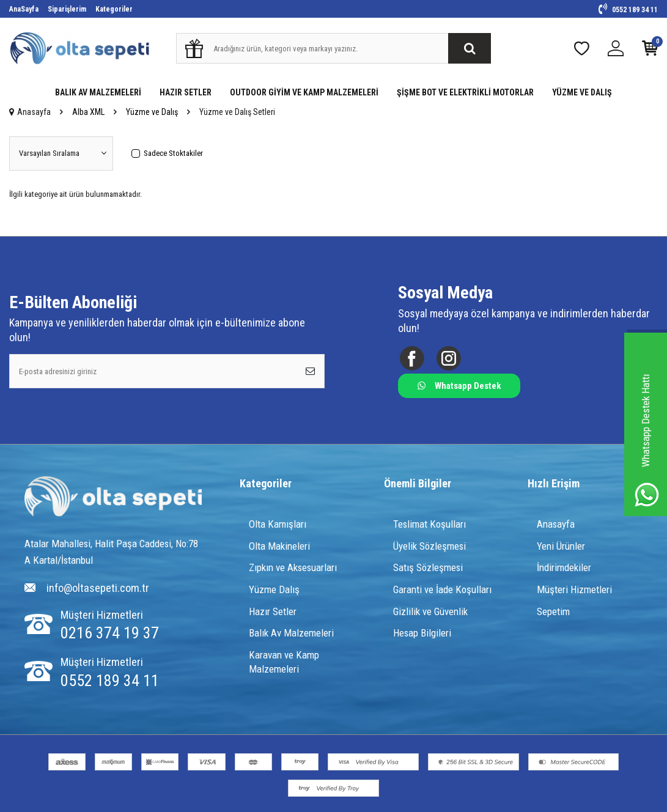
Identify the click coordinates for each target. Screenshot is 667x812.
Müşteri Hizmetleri (574, 589)
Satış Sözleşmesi (428, 568)
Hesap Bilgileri (422, 633)
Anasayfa (30, 112)
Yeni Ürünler (561, 546)
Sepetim (553, 611)
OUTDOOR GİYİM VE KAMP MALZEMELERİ (304, 92)
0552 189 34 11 (628, 10)
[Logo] (113, 498)
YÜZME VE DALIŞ (582, 92)
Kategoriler (114, 9)
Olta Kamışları (278, 524)
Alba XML (88, 112)
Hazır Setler (273, 611)
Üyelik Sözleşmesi (429, 546)
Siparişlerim (67, 9)
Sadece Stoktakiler (167, 153)
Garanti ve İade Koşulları (442, 589)
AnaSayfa (24, 9)
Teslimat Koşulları (429, 524)
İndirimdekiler (564, 568)
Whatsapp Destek (459, 386)
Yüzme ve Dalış (152, 112)
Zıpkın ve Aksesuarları (293, 568)
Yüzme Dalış (274, 589)
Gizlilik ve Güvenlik (430, 611)
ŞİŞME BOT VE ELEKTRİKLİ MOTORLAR (465, 92)
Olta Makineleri (279, 546)
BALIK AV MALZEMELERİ (98, 92)
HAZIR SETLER (186, 92)
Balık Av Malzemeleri (291, 633)
